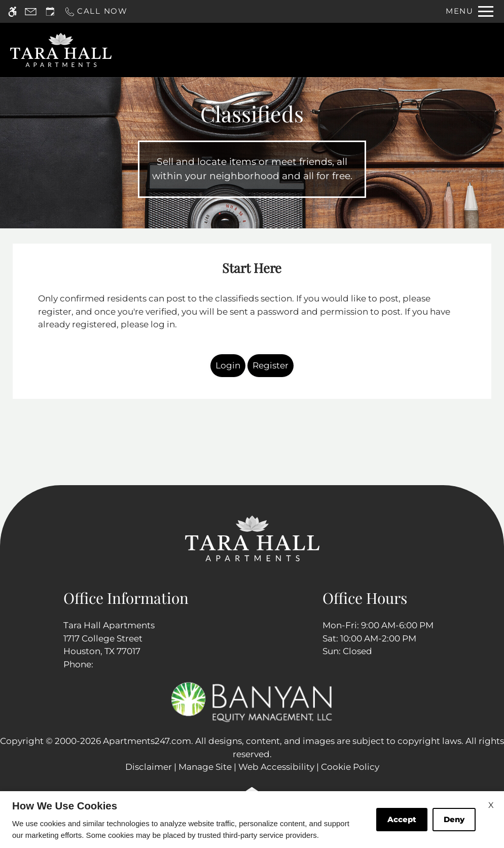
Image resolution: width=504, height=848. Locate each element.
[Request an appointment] (50, 11)
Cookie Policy (350, 767)
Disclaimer (149, 767)
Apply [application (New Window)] (298, 50)
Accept (402, 819)
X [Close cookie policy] (491, 805)
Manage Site (205, 767)
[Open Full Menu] (470, 11)
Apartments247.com (147, 741)
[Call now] (96, 11)
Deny (454, 819)
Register (271, 365)
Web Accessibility (276, 767)
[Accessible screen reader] (12, 11)
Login (228, 365)
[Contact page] (31, 11)
